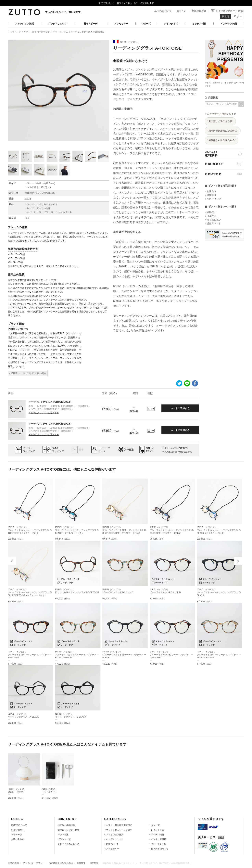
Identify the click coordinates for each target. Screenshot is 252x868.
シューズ (146, 24)
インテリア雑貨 (229, 24)
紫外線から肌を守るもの (221, 140)
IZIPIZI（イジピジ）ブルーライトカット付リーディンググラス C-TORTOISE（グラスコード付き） (172, 530)
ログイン (182, 11)
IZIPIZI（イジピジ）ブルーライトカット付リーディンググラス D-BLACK (124, 655)
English (238, 16)
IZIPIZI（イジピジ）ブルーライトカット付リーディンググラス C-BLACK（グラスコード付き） (77, 530)
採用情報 (94, 863)
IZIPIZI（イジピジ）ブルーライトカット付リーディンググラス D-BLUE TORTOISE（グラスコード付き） (30, 592)
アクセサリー (121, 24)
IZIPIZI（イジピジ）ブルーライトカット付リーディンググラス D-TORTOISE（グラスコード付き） (30, 530)
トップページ (14, 32)
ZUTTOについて (163, 11)
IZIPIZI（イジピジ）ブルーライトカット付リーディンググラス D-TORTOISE (172, 655)
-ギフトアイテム (60, 32)
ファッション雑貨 (24, 24)
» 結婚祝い (210, 212)
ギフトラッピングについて (176, 448)
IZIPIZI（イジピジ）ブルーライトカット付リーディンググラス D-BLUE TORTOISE (219, 655)
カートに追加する (180, 408)
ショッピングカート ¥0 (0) (230, 11)
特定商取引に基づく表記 (61, 863)
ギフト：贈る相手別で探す (37, 32)
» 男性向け (210, 195)
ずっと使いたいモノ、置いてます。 (64, 12)
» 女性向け (210, 191)
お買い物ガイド (224, 164)
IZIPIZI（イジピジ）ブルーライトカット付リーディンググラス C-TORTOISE (30, 655)
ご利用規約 (13, 863)
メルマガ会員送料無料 (224, 154)
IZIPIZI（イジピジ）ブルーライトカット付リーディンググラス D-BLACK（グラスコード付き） (219, 530)
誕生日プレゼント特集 (69, 830)
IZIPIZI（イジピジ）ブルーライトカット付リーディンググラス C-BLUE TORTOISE (77, 655)
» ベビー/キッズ (213, 199)
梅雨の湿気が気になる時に (223, 131)
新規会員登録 (199, 11)
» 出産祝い (210, 216)
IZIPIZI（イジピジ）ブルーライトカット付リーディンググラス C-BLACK (219, 592)
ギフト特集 (63, 835)
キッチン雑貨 (199, 24)
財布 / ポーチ (91, 24)
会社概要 (81, 863)
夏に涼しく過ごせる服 (220, 121)
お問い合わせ (224, 174)
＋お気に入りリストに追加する (44, 413)
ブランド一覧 (64, 839)
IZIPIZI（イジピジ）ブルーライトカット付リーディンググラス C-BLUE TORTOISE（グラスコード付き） (124, 530)
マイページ (16, 835)
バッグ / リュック (57, 24)
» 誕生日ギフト (213, 223)
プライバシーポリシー (34, 863)
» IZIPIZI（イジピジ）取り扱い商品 (28, 373)
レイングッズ (171, 24)
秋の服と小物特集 (66, 825)
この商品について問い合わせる (178, 452)
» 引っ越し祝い (213, 220)
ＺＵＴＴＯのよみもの (69, 844)
